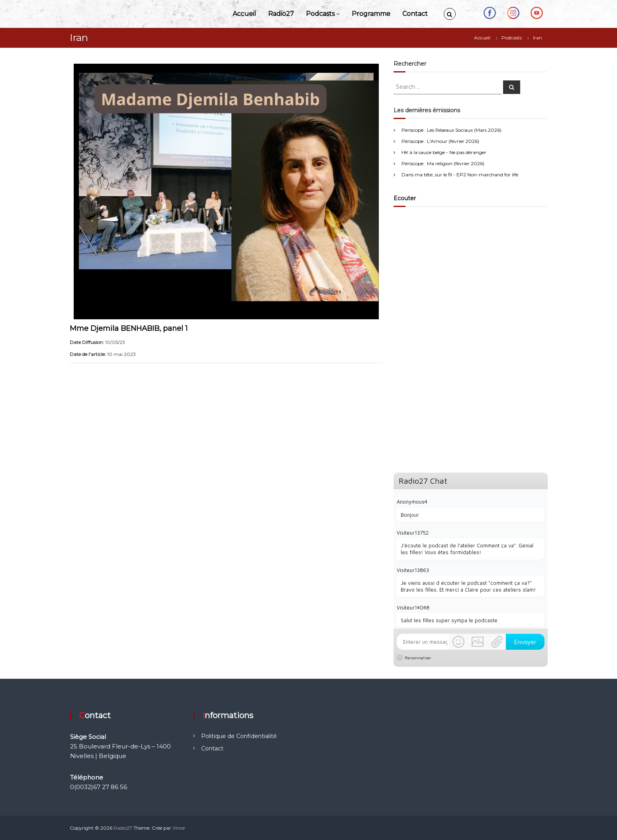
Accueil (244, 14)
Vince (179, 828)
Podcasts (320, 14)
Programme (371, 14)
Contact (415, 14)
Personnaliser (418, 658)
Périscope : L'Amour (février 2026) (440, 141)
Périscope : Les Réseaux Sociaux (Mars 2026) (451, 130)
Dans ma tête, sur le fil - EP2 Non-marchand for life (460, 175)
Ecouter (405, 198)
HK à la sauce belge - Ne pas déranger (444, 152)
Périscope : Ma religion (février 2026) (443, 163)
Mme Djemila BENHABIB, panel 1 (129, 328)
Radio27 (281, 14)
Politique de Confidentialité (239, 736)
